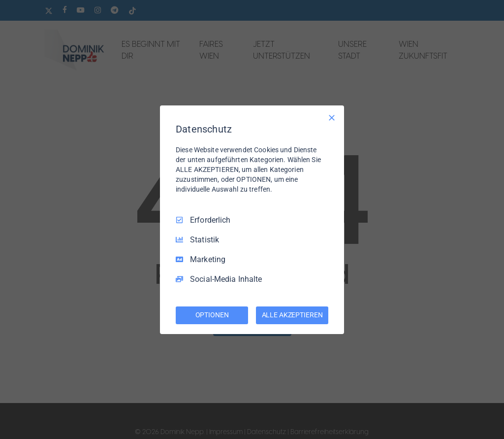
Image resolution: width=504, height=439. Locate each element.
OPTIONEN (212, 315)
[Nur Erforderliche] (332, 117)
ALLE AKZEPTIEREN (292, 315)
